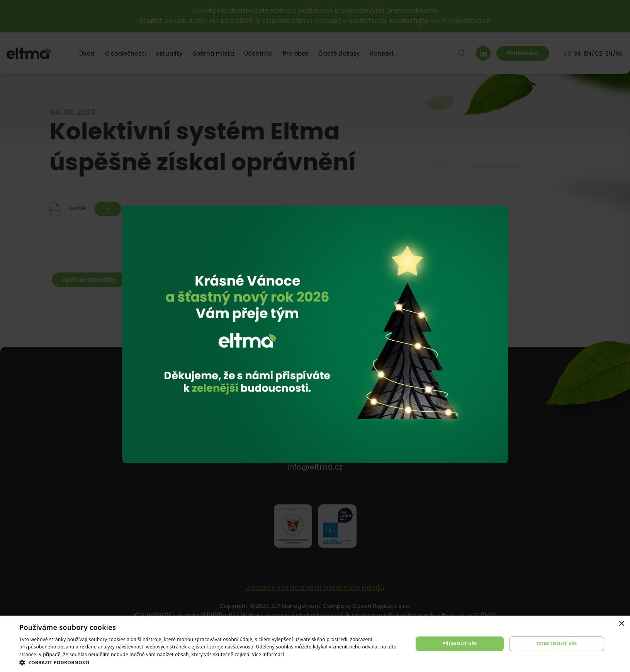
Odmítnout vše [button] (556, 644)
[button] (210, 662)
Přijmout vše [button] (459, 644)
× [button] (621, 624)
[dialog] (315, 644)
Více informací (268, 654)
